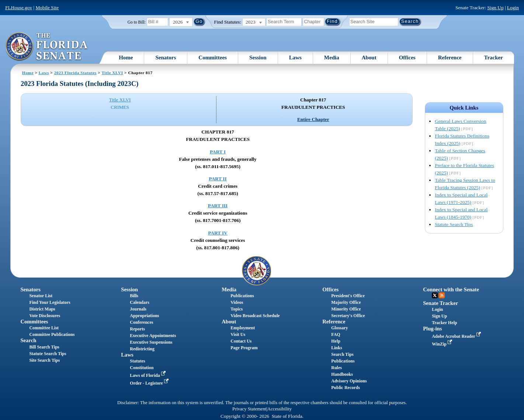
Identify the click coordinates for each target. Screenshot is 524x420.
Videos (237, 302)
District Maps (42, 309)
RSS (442, 295)
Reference (450, 58)
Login (513, 8)
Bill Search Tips (44, 347)
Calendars (140, 302)
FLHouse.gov (19, 8)
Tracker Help (445, 323)
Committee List (44, 328)
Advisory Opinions (349, 381)
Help (336, 341)
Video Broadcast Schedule (255, 316)
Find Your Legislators (50, 302)
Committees (213, 58)
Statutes (137, 361)
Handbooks (342, 374)
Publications (242, 296)
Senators (166, 58)
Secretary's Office (348, 316)
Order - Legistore (150, 383)
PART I (218, 152)
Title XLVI (112, 73)
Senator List (41, 296)
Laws (295, 58)
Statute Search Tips (454, 224)
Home (126, 58)
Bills (134, 296)
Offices (407, 58)
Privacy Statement (249, 409)
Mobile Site (47, 8)
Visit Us (238, 334)
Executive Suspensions (151, 342)
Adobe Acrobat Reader (457, 336)
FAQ (336, 334)
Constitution (142, 368)
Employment (243, 328)
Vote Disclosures (45, 316)
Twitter (435, 295)
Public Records (346, 388)
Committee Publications (52, 334)
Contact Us (241, 341)
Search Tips (342, 354)
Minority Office (346, 309)
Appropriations (144, 316)
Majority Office (346, 302)
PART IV (218, 233)
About (369, 58)
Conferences (141, 322)
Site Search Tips (44, 360)
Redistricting (142, 349)
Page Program (244, 348)
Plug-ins (432, 329)
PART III (218, 206)
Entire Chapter (313, 119)
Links (336, 348)
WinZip (443, 344)
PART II (218, 179)
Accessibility (280, 409)
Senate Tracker (440, 303)
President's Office (348, 296)
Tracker (494, 58)
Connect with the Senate (451, 289)
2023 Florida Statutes (75, 73)
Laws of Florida (148, 375)
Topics (237, 309)
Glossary (339, 328)
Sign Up (496, 8)
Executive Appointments (153, 336)
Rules (336, 368)
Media (332, 58)
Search (28, 340)
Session (258, 58)
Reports (137, 329)
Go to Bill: (137, 22)
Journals (138, 309)
